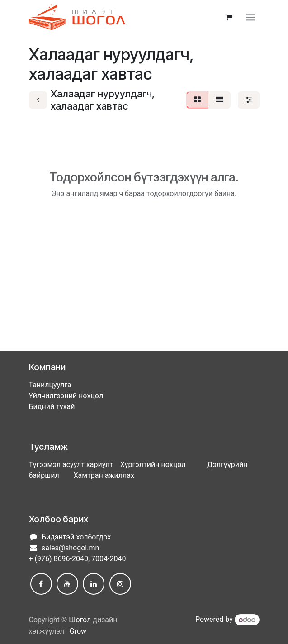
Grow (78, 631)
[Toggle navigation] (250, 17)
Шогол (80, 620)
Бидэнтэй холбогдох (76, 537)
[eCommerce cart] (229, 17)
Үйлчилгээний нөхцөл (66, 396)
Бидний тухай (52, 407)
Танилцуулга (50, 385)
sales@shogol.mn (70, 548)
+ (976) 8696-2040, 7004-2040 (78, 559)
